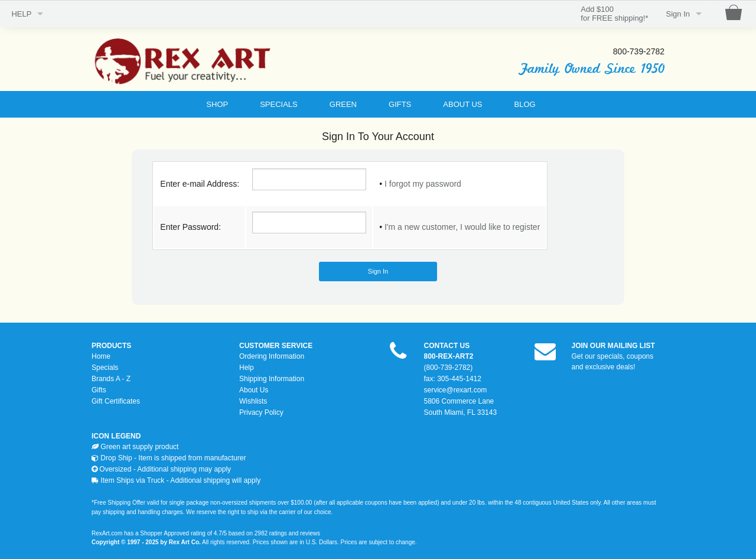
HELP (21, 14)
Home (101, 356)
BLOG (525, 104)
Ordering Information (272, 356)
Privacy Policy (261, 412)
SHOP (217, 104)
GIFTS (400, 104)
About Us (254, 390)
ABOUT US (462, 104)
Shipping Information (272, 379)
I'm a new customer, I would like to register (462, 227)
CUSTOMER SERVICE (276, 346)
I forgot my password (423, 184)
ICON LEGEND (116, 436)
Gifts (99, 390)
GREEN (343, 104)
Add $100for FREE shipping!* (614, 14)
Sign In (678, 14)
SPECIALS (279, 104)
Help (247, 368)
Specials (105, 368)
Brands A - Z (111, 379)
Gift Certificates (116, 401)
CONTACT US (447, 346)
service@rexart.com (456, 390)
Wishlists (253, 401)
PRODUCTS (111, 346)
